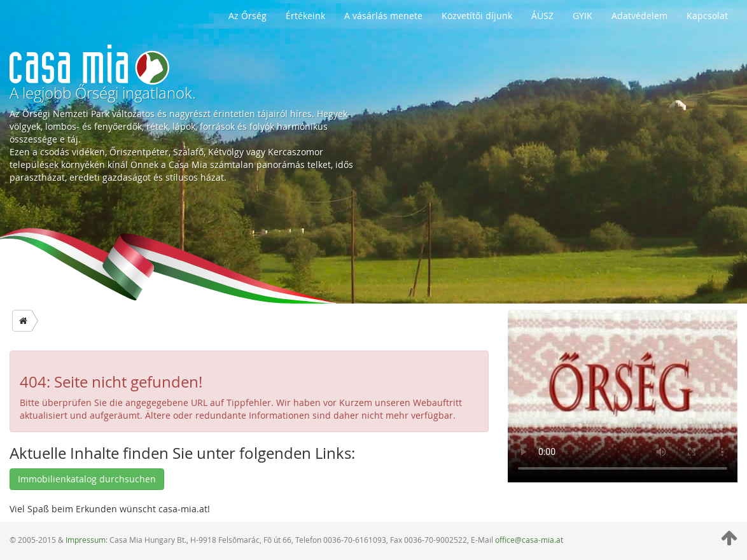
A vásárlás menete (383, 16)
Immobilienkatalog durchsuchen (87, 479)
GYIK (583, 16)
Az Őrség (248, 16)
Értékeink (305, 16)
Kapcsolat (707, 16)
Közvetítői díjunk (477, 16)
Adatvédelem (639, 16)
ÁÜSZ (542, 16)
